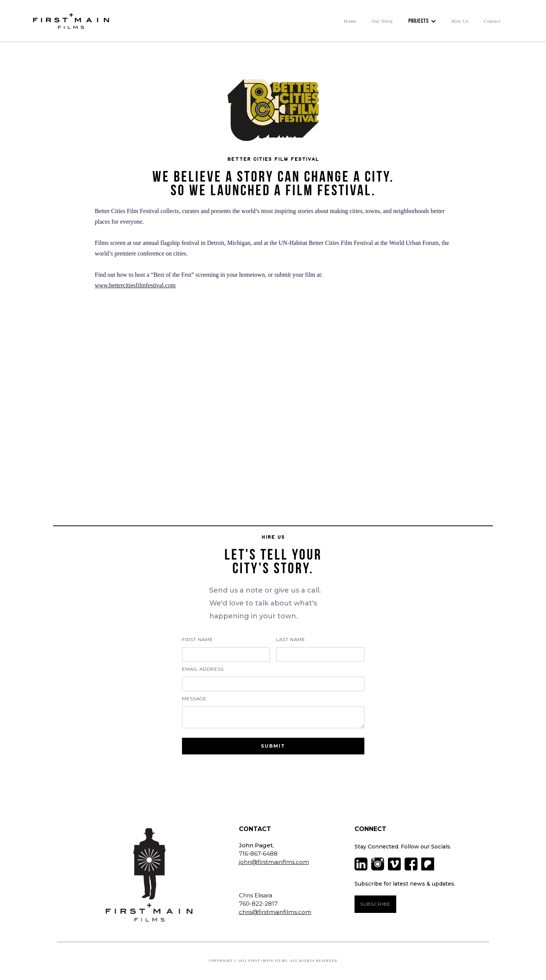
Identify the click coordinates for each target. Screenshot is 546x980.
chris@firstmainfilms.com (275, 912)
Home (350, 21)
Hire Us (460, 21)
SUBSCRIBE (376, 904)
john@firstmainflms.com (274, 862)
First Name (198, 639)
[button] (422, 21)
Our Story (382, 21)
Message (194, 699)
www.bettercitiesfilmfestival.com (135, 285)
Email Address (203, 669)
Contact (492, 21)
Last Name (291, 639)
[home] (69, 21)
